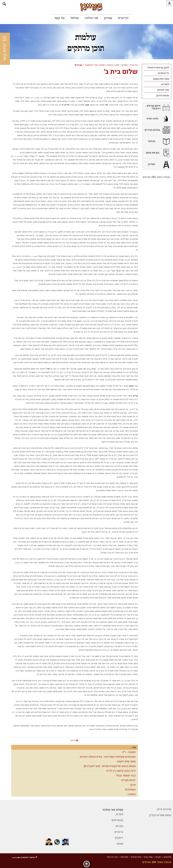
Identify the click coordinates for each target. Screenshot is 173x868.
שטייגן (108, 18)
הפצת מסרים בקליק (160, 815)
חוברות (119, 826)
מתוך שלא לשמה (126, 761)
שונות (120, 844)
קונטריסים (117, 820)
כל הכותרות (164, 73)
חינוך (133, 785)
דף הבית (123, 18)
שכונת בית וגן (163, 96)
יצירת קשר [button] (5, 49)
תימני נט (165, 84)
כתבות (110, 65)
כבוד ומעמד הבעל (126, 776)
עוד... (133, 747)
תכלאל (75, 18)
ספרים (119, 814)
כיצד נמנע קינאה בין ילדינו (121, 771)
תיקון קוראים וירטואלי (158, 68)
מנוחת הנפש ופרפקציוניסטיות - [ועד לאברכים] (110, 766)
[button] (4, 4)
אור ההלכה (91, 18)
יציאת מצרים (129, 780)
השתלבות (130, 790)
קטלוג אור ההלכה (113, 810)
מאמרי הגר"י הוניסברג (95, 65)
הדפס (73, 740)
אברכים (78, 65)
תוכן (117, 65)
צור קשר (59, 18)
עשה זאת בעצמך (161, 79)
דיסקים (119, 838)
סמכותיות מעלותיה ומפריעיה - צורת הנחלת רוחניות (108, 757)
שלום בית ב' (121, 72)
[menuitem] (123, 18)
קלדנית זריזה (164, 809)
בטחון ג (132, 794)
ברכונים (119, 832)
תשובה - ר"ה (129, 752)
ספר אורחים (163, 90)
